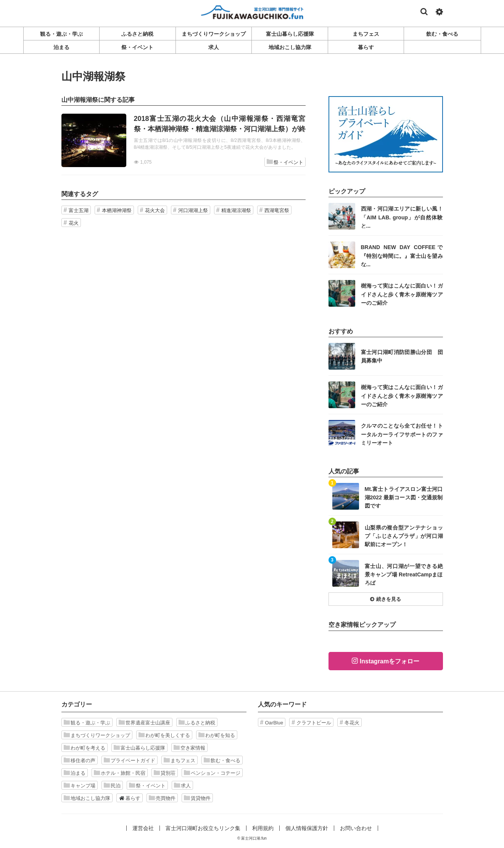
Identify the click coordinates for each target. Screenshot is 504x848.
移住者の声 (80, 760)
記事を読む (184, 140)
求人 (182, 785)
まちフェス (180, 760)
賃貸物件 (197, 798)
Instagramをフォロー (390, 661)
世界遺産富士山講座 (144, 722)
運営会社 (143, 828)
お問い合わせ (356, 828)
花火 (74, 223)
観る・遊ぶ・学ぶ (87, 722)
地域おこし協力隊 (87, 798)
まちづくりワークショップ (97, 735)
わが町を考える (85, 748)
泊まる (75, 773)
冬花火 (352, 723)
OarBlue (274, 723)
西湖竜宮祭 (277, 210)
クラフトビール (314, 723)
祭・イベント (285, 162)
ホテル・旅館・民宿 (120, 773)
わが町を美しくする (164, 735)
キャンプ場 (80, 785)
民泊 (112, 785)
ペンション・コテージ (212, 773)
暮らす (130, 798)
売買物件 (162, 798)
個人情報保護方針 (307, 828)
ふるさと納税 (197, 722)
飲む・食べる (222, 760)
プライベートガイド (130, 760)
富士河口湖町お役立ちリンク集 (203, 828)
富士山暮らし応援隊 (139, 748)
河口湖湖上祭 (193, 210)
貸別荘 (165, 773)
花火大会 (155, 210)
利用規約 (263, 828)
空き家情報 (189, 748)
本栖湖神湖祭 (117, 210)
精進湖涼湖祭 (236, 210)
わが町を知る (217, 735)
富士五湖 (79, 210)
